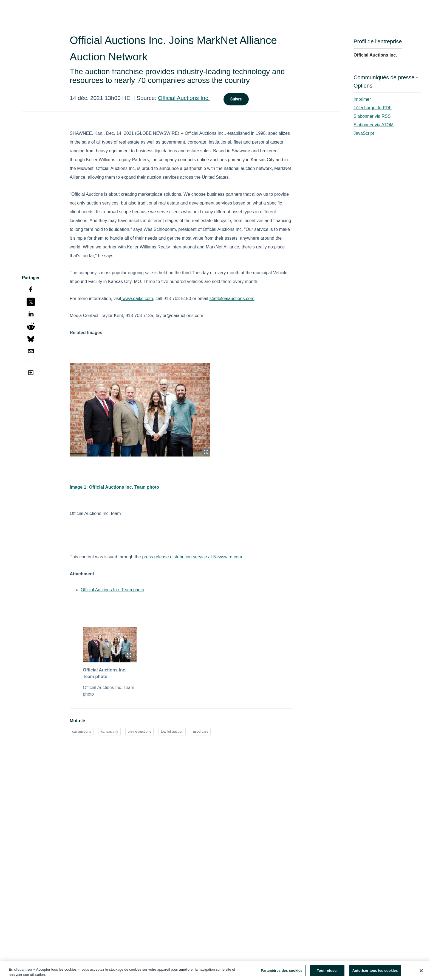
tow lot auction (172, 731)
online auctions (139, 731)
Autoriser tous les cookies (375, 972)
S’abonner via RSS (372, 116)
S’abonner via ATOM (374, 125)
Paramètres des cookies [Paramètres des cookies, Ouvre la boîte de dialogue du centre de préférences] (282, 972)
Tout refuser (327, 972)
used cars (201, 731)
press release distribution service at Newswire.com (192, 557)
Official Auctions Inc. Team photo (112, 590)
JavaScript (364, 133)
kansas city (109, 731)
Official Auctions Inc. (184, 98)
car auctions (82, 731)
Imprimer (362, 99)
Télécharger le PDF (373, 108)
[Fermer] (421, 972)
